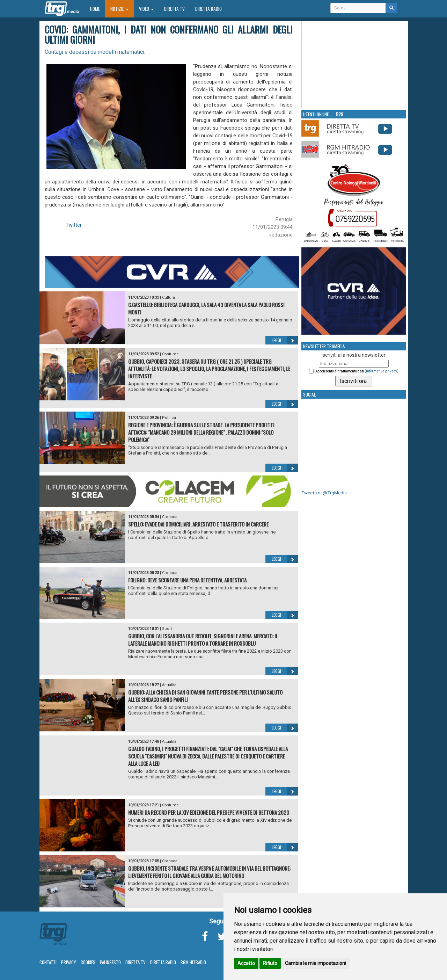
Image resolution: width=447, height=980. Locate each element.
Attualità (169, 685)
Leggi (285, 340)
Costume (170, 354)
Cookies (88, 962)
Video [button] (146, 9)
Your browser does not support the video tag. (354, 65)
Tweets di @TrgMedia (324, 493)
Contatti (48, 962)
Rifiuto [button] (270, 963)
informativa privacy (382, 371)
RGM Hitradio (193, 962)
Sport (167, 629)
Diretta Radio (208, 9)
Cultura (168, 297)
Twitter (74, 225)
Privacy (69, 962)
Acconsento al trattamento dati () (357, 371)
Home (98, 9)
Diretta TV (174, 9)
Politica (169, 418)
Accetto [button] (246, 963)
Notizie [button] (119, 9)
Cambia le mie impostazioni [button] (316, 963)
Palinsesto (110, 962)
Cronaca (170, 517)
